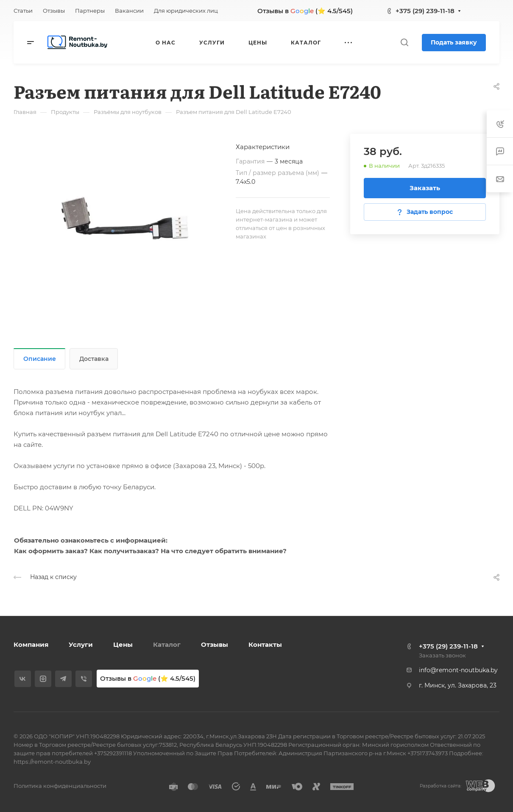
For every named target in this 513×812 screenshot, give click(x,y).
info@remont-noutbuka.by (458, 670)
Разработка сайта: (441, 786)
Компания (31, 644)
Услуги (81, 644)
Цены (123, 644)
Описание (40, 359)
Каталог (167, 644)
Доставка (94, 359)
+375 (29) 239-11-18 (425, 11)
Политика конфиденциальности (60, 786)
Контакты (265, 644)
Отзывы (215, 644)
